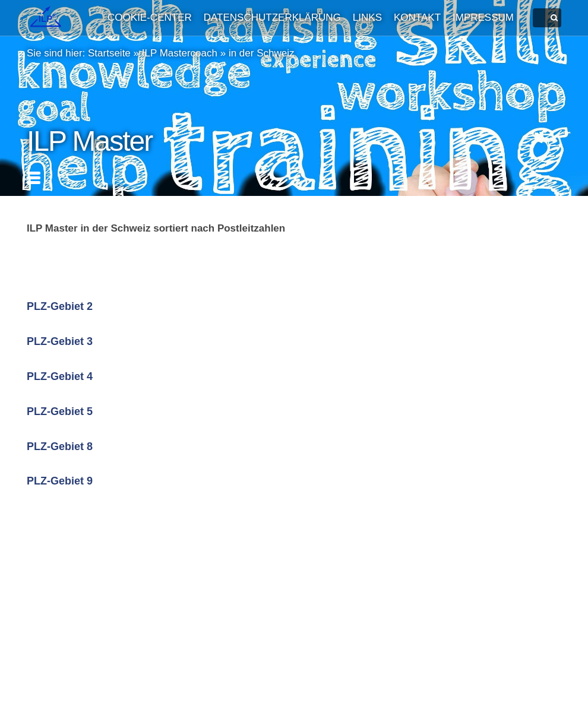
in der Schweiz (262, 53)
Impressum (483, 18)
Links (367, 18)
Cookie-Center (150, 18)
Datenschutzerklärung (272, 18)
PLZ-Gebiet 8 (60, 446)
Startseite (109, 53)
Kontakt (417, 18)
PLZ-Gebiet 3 (60, 341)
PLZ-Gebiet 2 (60, 306)
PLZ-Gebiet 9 (60, 481)
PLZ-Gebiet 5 (60, 411)
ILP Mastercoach (180, 53)
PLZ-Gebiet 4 (60, 376)
